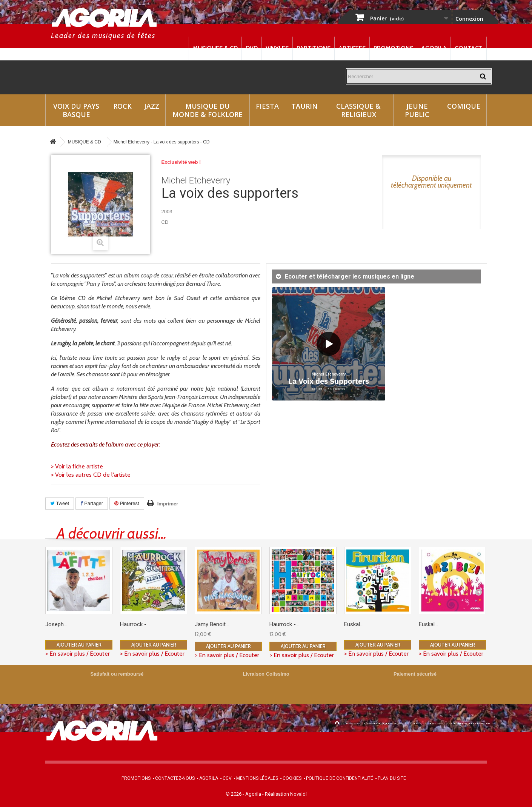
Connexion (469, 19)
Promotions (393, 48)
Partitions (314, 48)
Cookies (292, 778)
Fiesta (267, 106)
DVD (252, 48)
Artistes (352, 48)
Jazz (152, 106)
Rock (122, 106)
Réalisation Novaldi (286, 794)
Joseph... (56, 624)
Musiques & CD (215, 48)
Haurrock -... (135, 624)
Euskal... (354, 624)
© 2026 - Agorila (244, 794)
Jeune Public (417, 110)
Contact (469, 48)
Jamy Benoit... (212, 624)
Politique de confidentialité (340, 778)
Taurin (304, 106)
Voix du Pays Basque (76, 110)
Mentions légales (257, 778)
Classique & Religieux (358, 110)
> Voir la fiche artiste (77, 466)
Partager (92, 503)
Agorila (434, 48)
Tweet (60, 503)
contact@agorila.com (386, 746)
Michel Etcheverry (196, 180)
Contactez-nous (175, 778)
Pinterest (127, 503)
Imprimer (168, 504)
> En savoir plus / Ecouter (78, 654)
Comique (464, 106)
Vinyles (277, 48)
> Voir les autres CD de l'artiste (91, 475)
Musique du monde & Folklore (208, 110)
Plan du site (392, 778)
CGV (227, 778)
